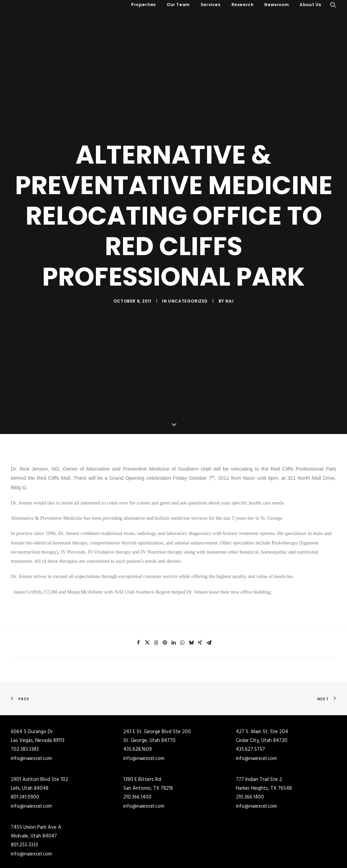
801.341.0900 (25, 758)
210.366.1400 (137, 758)
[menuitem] (144, 5)
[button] (333, 5)
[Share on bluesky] (191, 603)
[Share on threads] (156, 603)
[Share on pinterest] (165, 603)
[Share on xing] (200, 603)
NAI (229, 281)
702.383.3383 (25, 710)
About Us (310, 5)
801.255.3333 (24, 805)
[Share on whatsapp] (182, 603)
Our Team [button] (178, 5)
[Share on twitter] (147, 603)
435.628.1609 (138, 710)
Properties (144, 5)
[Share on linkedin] (173, 603)
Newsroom (277, 5)
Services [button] (211, 5)
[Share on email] (209, 603)
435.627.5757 (250, 710)
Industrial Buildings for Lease (208, 857)
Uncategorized (188, 281)
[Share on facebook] (138, 603)
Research (243, 5)
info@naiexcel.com (31, 719)
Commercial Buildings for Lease (210, 848)
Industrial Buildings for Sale (124, 857)
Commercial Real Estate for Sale (128, 848)
